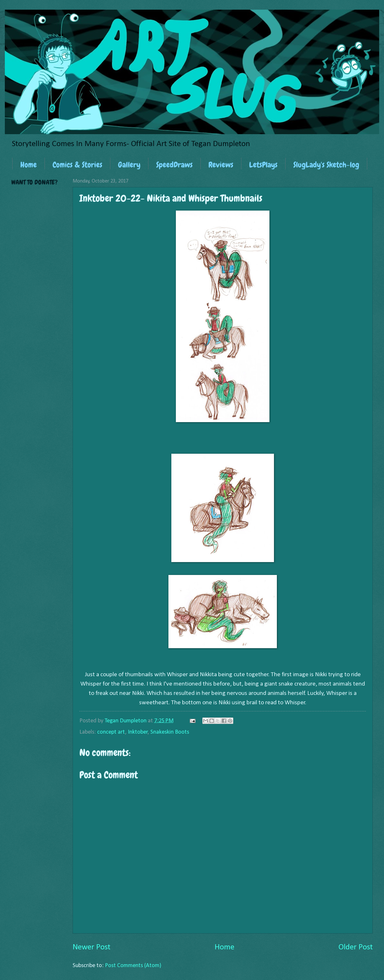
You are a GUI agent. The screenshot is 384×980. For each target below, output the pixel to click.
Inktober (138, 732)
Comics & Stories (77, 165)
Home (29, 165)
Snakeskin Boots (170, 732)
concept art (111, 732)
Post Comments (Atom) (133, 966)
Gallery (129, 165)
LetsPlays (263, 165)
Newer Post (91, 947)
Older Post (356, 947)
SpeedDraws (174, 165)
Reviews (221, 165)
